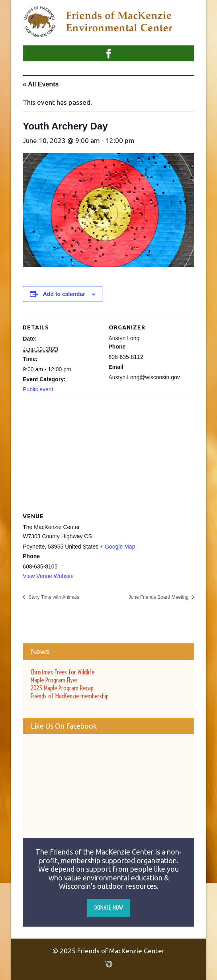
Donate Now (109, 907)
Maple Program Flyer (54, 680)
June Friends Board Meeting (159, 597)
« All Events (41, 84)
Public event (38, 389)
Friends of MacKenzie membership (70, 696)
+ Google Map (117, 547)
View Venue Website (48, 576)
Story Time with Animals (53, 597)
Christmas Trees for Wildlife (63, 672)
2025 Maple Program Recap (62, 688)
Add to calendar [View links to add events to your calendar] (64, 294)
